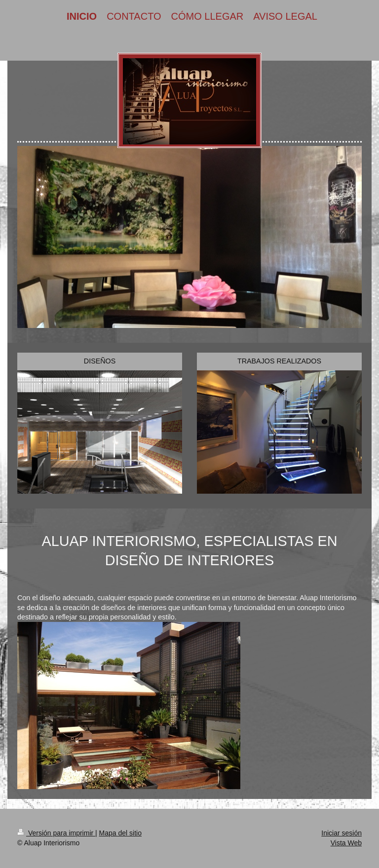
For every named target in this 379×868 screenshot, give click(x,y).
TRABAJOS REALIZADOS (279, 361)
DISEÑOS (100, 361)
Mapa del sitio (120, 833)
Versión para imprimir (56, 833)
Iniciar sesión (341, 833)
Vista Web (346, 843)
